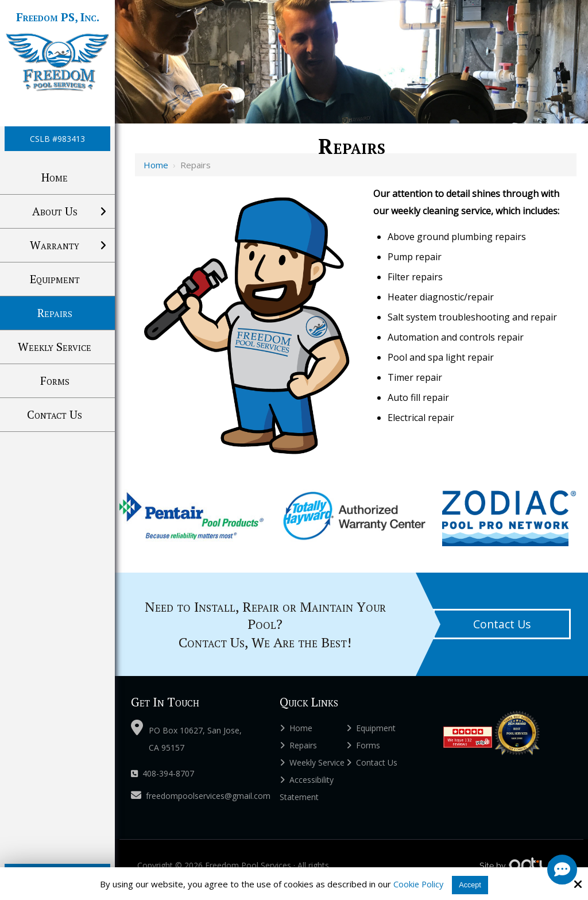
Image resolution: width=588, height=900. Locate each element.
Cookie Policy (416, 884)
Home (156, 165)
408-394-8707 (163, 773)
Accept (471, 884)
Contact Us (502, 624)
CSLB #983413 (57, 139)
